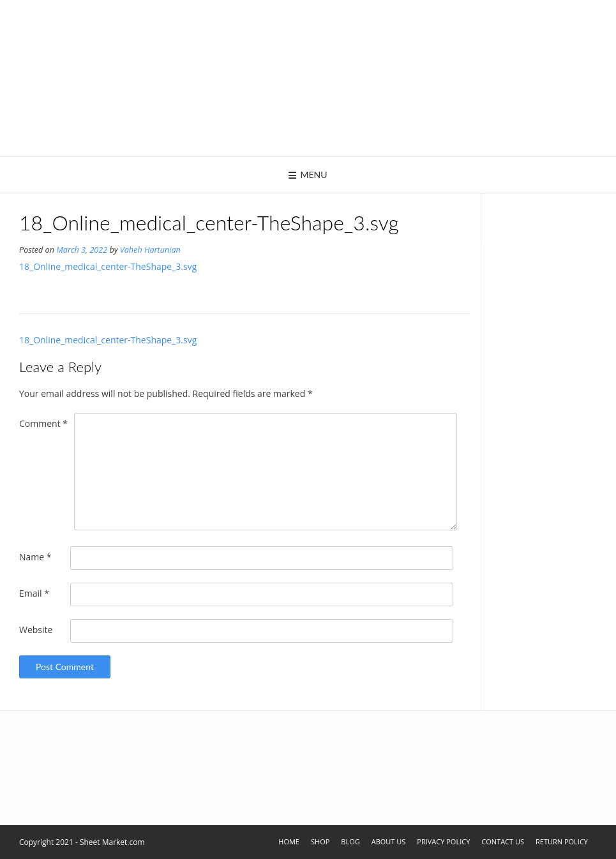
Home (289, 841)
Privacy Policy (443, 841)
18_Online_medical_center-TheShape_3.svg (108, 266)
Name (35, 557)
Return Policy (562, 841)
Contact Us (503, 841)
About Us (389, 841)
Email (34, 593)
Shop (320, 841)
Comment (43, 423)
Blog (350, 841)
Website (36, 630)
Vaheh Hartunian (150, 250)
